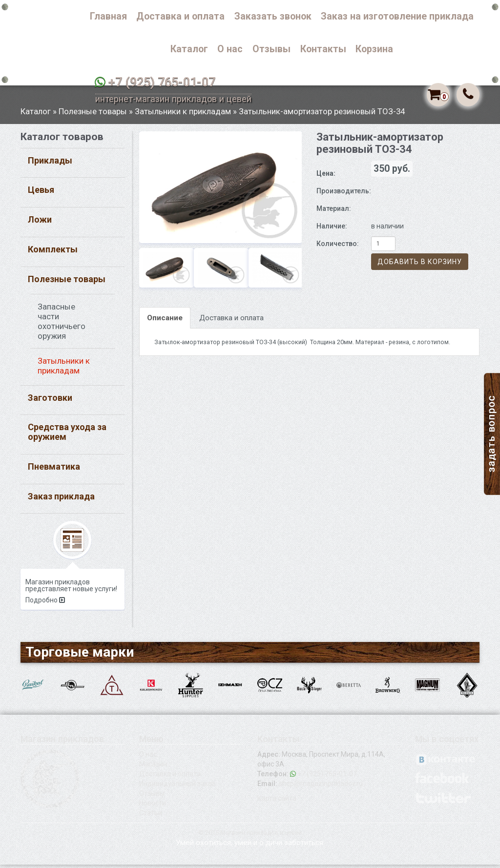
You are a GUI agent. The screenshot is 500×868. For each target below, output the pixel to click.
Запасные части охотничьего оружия (62, 325)
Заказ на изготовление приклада (397, 16)
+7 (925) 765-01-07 (162, 82)
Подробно (45, 604)
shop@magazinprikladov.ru (321, 787)
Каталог (189, 49)
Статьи (151, 816)
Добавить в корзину (420, 266)
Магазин (153, 767)
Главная (108, 16)
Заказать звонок (273, 16)
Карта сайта (277, 802)
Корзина (374, 49)
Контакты (323, 49)
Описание (165, 321)
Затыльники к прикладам (183, 115)
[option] (221, 191)
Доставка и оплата (180, 16)
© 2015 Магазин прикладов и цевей (250, 836)
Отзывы (271, 49)
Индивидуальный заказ (177, 787)
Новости (153, 806)
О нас (230, 49)
